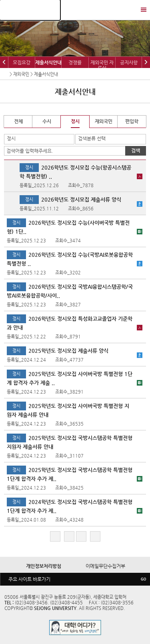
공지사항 (129, 62)
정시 (11, 138)
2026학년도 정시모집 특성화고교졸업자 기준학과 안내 (70, 323)
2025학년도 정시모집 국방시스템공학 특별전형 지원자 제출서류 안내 (70, 442)
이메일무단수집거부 (105, 566)
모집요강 (22, 62)
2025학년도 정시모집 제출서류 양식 (68, 351)
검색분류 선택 (92, 138)
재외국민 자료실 (102, 65)
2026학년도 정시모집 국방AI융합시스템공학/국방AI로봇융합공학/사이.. (70, 291)
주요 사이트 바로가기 (29, 579)
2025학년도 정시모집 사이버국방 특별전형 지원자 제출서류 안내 (68, 410)
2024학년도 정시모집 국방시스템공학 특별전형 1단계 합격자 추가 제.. (70, 506)
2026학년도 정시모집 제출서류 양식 (81, 199)
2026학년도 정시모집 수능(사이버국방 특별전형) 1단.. (68, 227)
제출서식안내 (48, 62)
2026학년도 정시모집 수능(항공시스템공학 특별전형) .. (75, 172)
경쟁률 (75, 62)
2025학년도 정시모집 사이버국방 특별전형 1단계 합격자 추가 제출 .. (70, 378)
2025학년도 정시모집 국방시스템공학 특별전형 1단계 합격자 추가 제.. (70, 474)
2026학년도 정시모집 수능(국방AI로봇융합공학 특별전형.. (70, 259)
